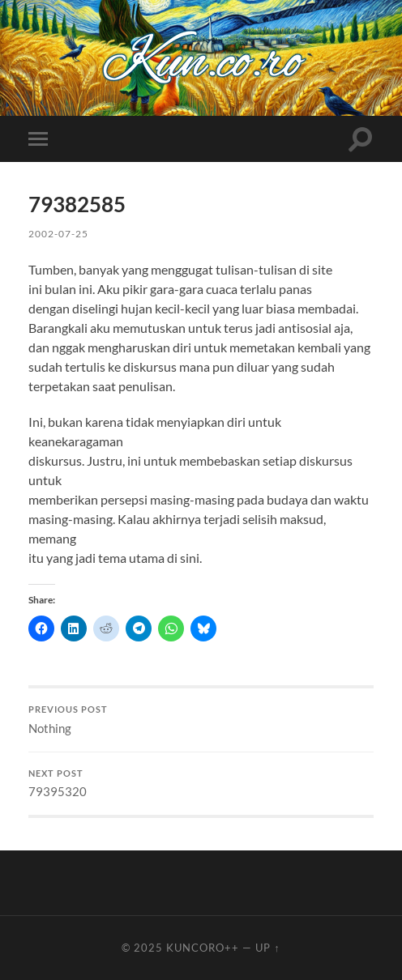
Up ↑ (267, 948)
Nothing (201, 720)
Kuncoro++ (203, 948)
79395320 (201, 784)
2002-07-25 (58, 234)
